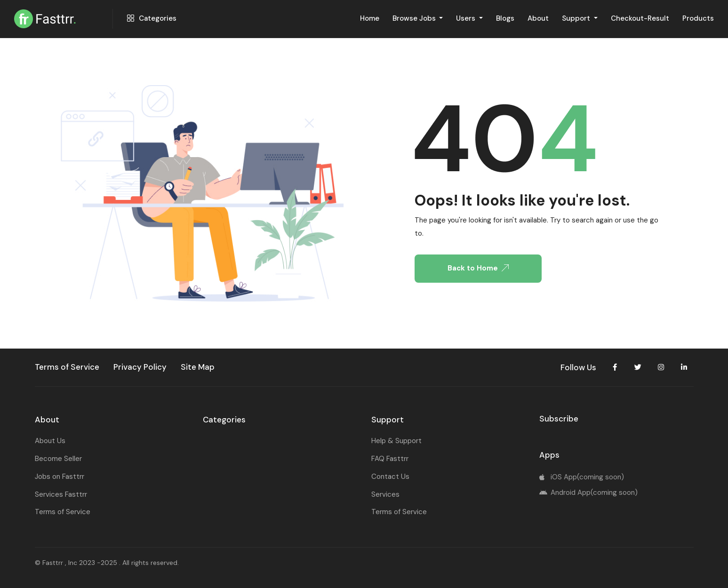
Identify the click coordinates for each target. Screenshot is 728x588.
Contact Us (390, 477)
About (538, 18)
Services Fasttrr (61, 494)
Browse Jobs (415, 18)
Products (698, 18)
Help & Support (396, 441)
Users (467, 18)
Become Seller (58, 459)
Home (370, 18)
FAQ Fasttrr (390, 459)
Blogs (505, 18)
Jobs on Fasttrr (60, 477)
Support (577, 18)
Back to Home (478, 268)
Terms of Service (63, 512)
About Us (50, 441)
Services (385, 494)
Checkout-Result (640, 18)
